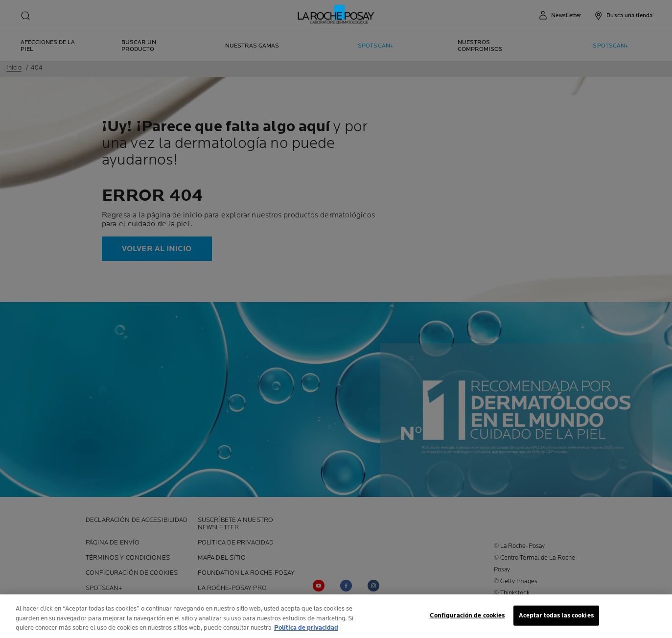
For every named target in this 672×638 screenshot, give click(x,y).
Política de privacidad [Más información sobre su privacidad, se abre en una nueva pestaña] (306, 629)
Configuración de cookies (467, 616)
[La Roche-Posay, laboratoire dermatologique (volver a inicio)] (336, 15)
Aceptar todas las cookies (556, 616)
